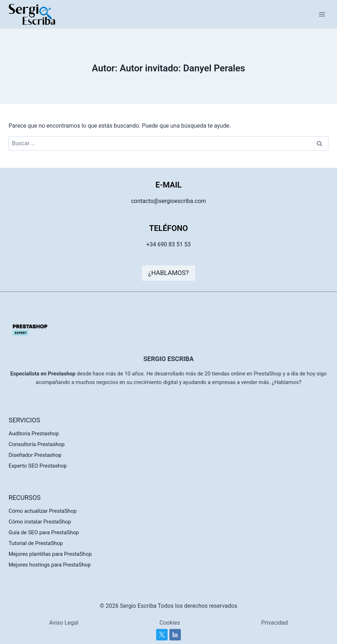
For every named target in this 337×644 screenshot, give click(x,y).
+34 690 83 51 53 (169, 244)
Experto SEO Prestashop (38, 466)
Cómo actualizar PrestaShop (43, 511)
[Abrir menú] (322, 14)
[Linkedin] (175, 635)
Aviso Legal (64, 623)
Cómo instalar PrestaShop (40, 522)
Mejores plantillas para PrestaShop (50, 554)
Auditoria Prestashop (34, 434)
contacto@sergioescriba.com (168, 201)
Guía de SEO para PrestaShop (44, 532)
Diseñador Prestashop (35, 455)
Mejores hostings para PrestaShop (50, 565)
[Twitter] (162, 635)
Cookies (170, 623)
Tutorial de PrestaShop (36, 543)
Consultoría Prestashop (37, 444)
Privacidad (275, 623)
